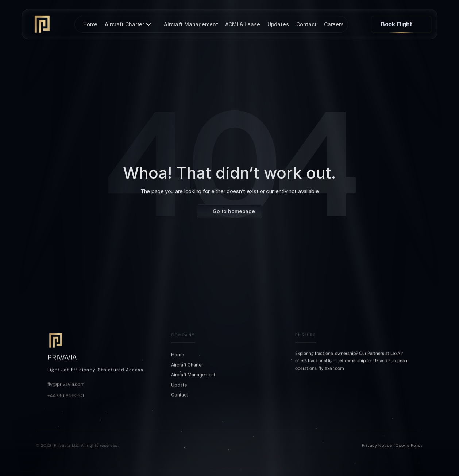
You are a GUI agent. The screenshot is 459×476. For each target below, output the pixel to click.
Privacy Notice (377, 445)
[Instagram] (301, 399)
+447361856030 (66, 408)
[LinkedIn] (336, 399)
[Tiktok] (319, 399)
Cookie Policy (409, 445)
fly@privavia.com (66, 397)
